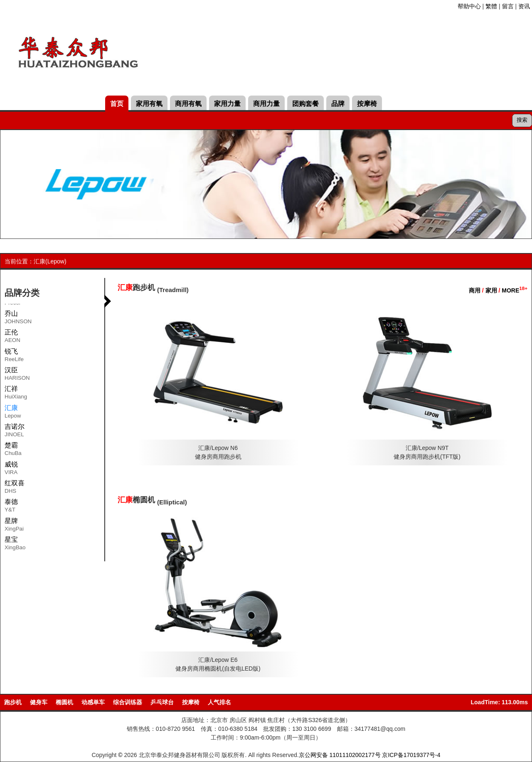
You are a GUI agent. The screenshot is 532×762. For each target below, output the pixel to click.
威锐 (11, 469)
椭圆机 (64, 702)
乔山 (18, 319)
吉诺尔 (15, 432)
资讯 (524, 6)
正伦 (12, 337)
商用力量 (266, 104)
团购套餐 (305, 104)
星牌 (14, 526)
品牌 (338, 104)
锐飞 (14, 356)
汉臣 (17, 375)
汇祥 (16, 394)
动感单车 (93, 702)
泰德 (11, 507)
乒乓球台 (162, 702)
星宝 (15, 545)
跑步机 (13, 702)
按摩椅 (367, 104)
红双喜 (15, 488)
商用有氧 (188, 104)
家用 (491, 290)
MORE (515, 290)
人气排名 (219, 702)
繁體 (491, 6)
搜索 (522, 120)
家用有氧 (149, 104)
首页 (117, 104)
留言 (508, 6)
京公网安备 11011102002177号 (340, 755)
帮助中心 (469, 6)
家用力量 (227, 104)
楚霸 (13, 450)
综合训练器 (128, 702)
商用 (475, 290)
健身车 (39, 702)
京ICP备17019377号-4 (411, 755)
